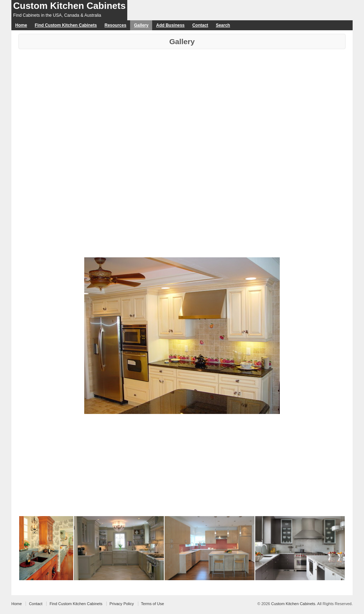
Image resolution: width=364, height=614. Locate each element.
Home (21, 25)
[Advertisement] (182, 103)
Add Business (170, 25)
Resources (115, 25)
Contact (200, 25)
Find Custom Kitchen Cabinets (66, 25)
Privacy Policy (122, 604)
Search (223, 25)
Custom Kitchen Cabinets (69, 6)
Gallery (141, 25)
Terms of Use (153, 604)
